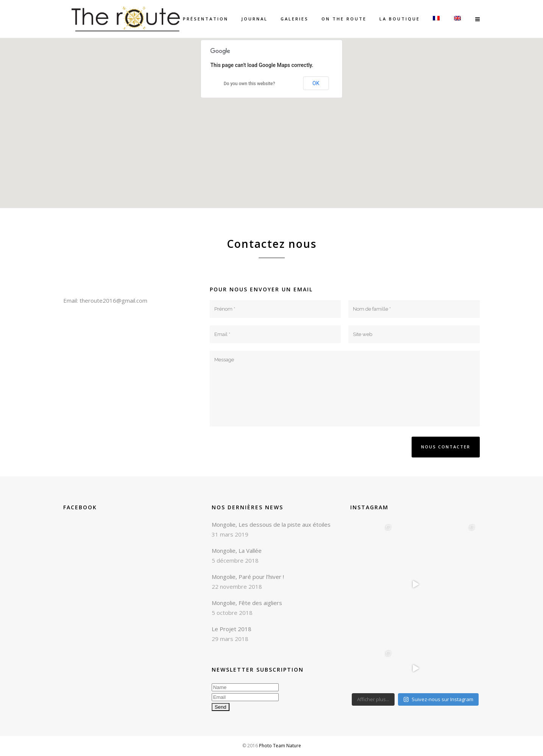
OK (316, 83)
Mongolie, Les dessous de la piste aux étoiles (271, 524)
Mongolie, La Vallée (237, 551)
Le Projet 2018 (232, 629)
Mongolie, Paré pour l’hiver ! (248, 577)
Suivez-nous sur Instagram (438, 699)
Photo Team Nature (280, 746)
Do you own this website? (250, 84)
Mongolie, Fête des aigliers (247, 603)
